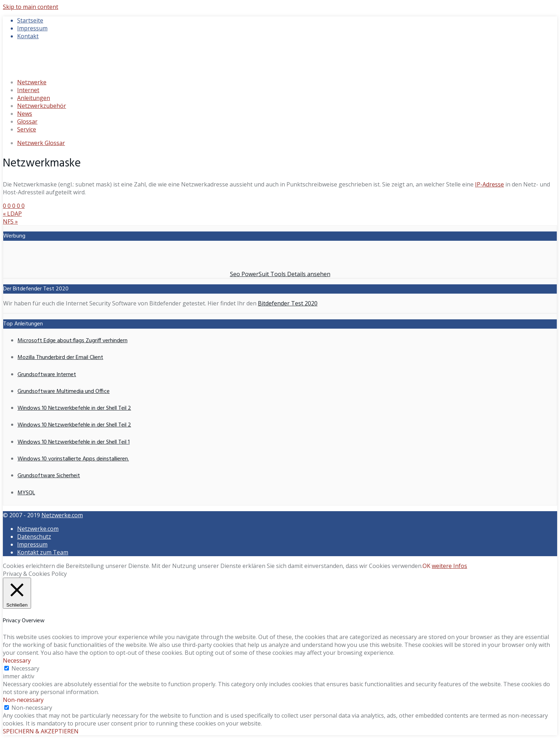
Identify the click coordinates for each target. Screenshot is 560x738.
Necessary (25, 668)
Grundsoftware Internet (47, 375)
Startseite (30, 20)
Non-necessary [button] (23, 700)
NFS (10, 221)
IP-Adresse (489, 184)
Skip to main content (31, 7)
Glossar (27, 121)
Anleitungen (34, 98)
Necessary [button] (17, 660)
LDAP (12, 214)
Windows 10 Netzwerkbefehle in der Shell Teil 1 (74, 442)
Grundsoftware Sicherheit (49, 476)
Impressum (32, 28)
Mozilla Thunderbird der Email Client (60, 358)
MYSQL (26, 493)
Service (27, 129)
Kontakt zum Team (43, 552)
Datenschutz (34, 537)
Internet (28, 90)
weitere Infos (449, 566)
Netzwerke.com (62, 515)
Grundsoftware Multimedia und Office (64, 392)
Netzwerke (32, 82)
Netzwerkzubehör (42, 106)
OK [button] (426, 566)
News (25, 114)
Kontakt (28, 36)
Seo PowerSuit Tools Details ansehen (280, 274)
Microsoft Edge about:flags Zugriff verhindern (72, 341)
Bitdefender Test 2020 (288, 303)
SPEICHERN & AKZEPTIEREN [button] (41, 731)
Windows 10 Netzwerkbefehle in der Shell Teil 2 (74, 408)
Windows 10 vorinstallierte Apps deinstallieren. (73, 459)
